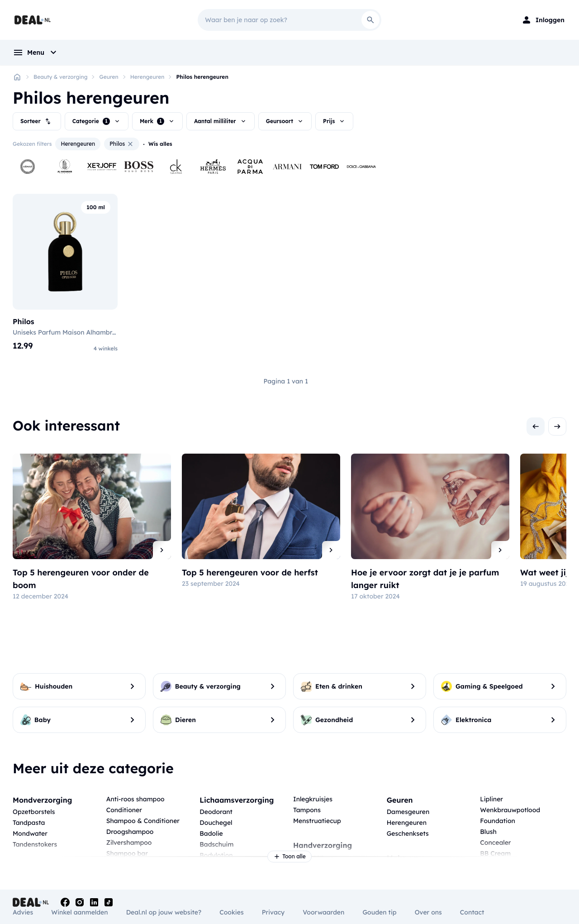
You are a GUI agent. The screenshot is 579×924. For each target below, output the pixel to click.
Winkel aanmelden (79, 912)
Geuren (109, 77)
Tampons (307, 810)
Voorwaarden (323, 912)
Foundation (498, 821)
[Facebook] (65, 902)
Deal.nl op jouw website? (164, 912)
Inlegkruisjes (313, 799)
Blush (488, 832)
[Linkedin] (94, 902)
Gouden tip (379, 912)
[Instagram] (80, 902)
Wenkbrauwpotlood (510, 810)
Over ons (428, 912)
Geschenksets (408, 833)
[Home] (17, 77)
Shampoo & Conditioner (143, 821)
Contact (472, 912)
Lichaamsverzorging (237, 800)
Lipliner (491, 799)
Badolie (211, 833)
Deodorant (216, 812)
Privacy (273, 912)
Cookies (231, 912)
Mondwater (30, 833)
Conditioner (124, 810)
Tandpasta (29, 823)
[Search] (370, 20)
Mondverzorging (42, 800)
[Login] (543, 20)
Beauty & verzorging (60, 77)
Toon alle (289, 857)
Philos (122, 144)
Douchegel (216, 823)
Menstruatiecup (317, 821)
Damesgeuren (408, 812)
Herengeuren (147, 77)
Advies (23, 912)
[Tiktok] (109, 902)
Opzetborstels (34, 812)
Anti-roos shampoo (135, 799)
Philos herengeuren (202, 77)
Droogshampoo (130, 832)
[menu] (36, 53)
